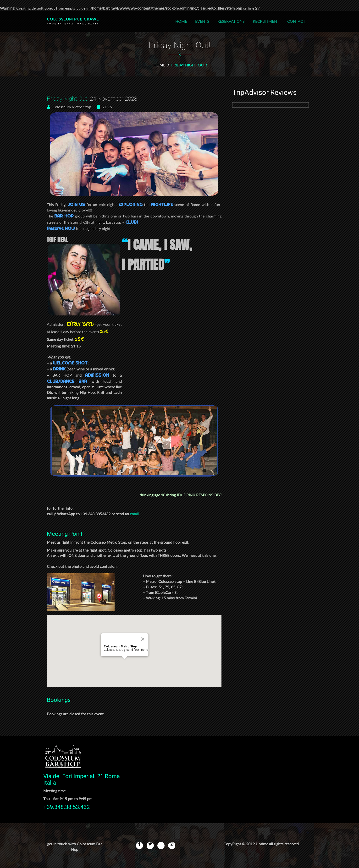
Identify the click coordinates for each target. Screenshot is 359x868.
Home (181, 21)
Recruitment (266, 21)
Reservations (231, 21)
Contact (296, 21)
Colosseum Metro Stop (69, 107)
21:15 (104, 107)
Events (202, 21)
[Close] (143, 639)
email (134, 514)
